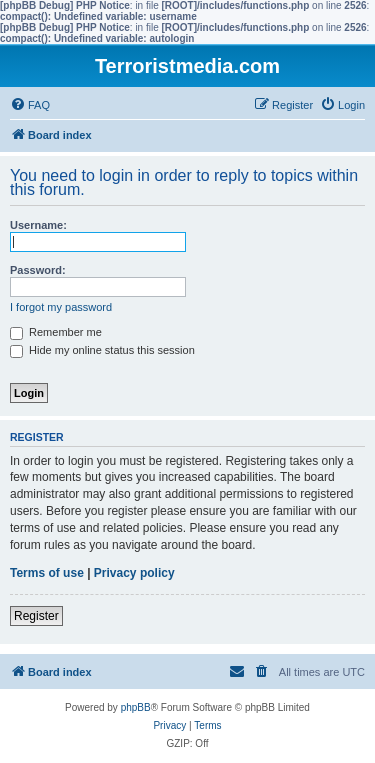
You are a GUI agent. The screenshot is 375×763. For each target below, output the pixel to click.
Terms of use (47, 573)
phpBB (136, 707)
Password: (38, 270)
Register (36, 616)
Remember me (56, 332)
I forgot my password (61, 307)
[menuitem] (30, 105)
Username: (38, 225)
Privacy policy (134, 573)
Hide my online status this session (102, 350)
